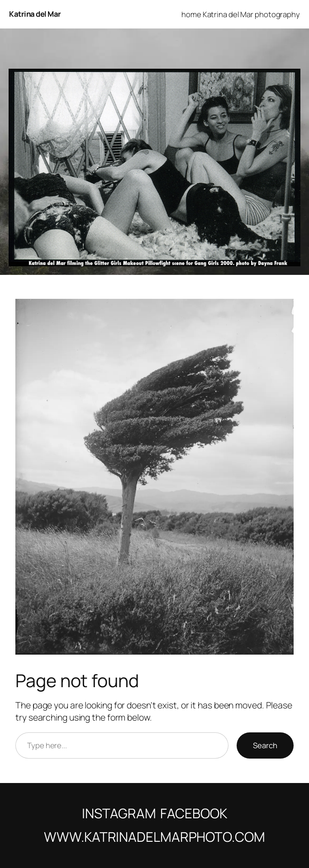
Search (265, 745)
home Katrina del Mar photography (241, 14)
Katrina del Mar (35, 14)
